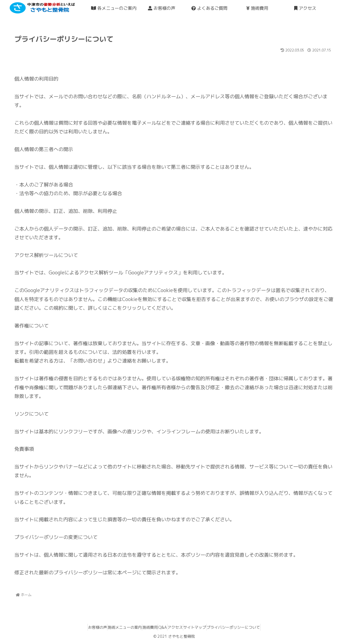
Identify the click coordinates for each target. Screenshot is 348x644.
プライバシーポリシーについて (249, 627)
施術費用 (145, 627)
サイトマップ (205, 627)
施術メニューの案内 (114, 627)
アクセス (180, 627)
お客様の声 (82, 627)
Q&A (163, 627)
